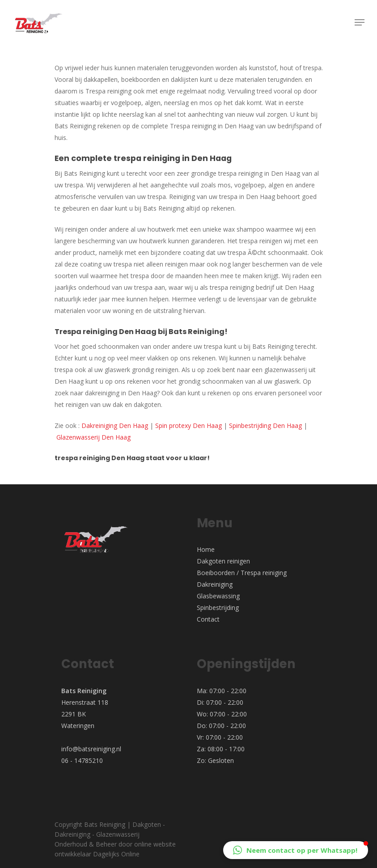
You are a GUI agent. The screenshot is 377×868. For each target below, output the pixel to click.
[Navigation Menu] (360, 22)
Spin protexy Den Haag (188, 426)
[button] (296, 850)
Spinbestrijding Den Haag (265, 426)
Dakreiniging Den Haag (115, 426)
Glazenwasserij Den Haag (93, 437)
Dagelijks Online (116, 854)
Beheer (106, 844)
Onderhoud (71, 844)
